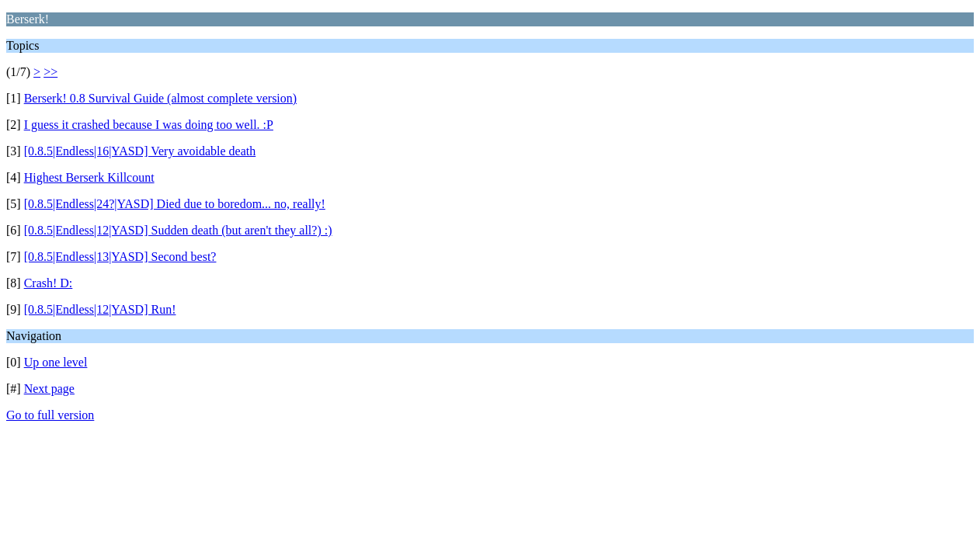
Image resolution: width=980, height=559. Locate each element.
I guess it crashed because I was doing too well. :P (149, 125)
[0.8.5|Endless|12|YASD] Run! (100, 309)
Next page (49, 389)
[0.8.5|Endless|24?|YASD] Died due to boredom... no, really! (175, 204)
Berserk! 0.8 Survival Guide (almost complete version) (160, 98)
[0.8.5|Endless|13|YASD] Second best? (120, 257)
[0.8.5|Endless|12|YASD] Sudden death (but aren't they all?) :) (178, 230)
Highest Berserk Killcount (89, 177)
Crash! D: (49, 283)
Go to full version (50, 415)
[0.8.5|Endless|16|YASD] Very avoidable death (140, 151)
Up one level (56, 362)
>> (50, 72)
